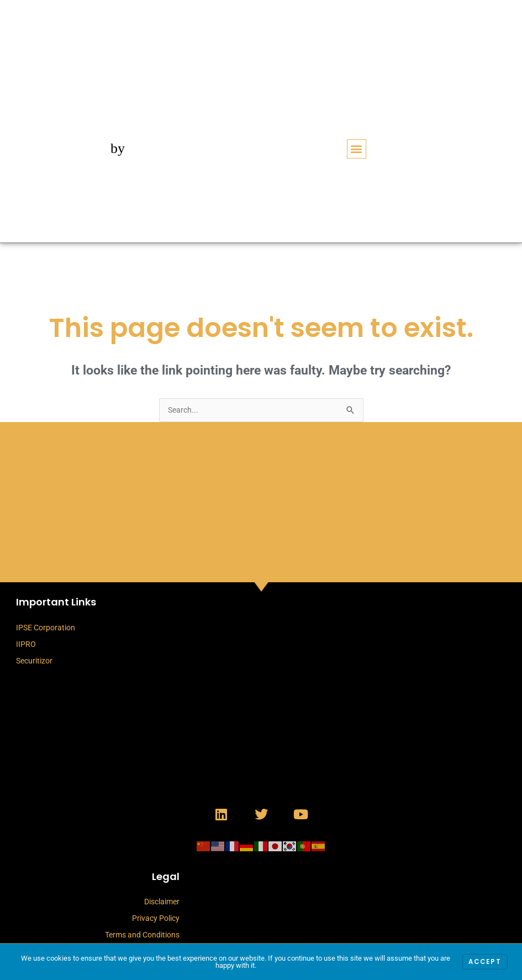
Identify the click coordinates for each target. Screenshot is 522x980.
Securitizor (34, 661)
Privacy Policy (156, 919)
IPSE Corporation (46, 628)
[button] (357, 149)
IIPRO (26, 645)
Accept (484, 962)
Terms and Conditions (142, 935)
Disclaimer (162, 902)
